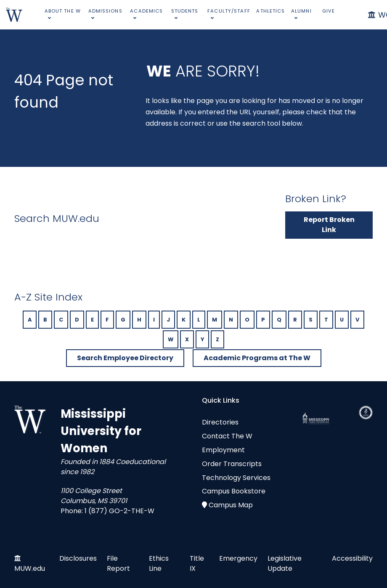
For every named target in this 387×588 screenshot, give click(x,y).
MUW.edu (30, 568)
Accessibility (352, 558)
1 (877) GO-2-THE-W (119, 511)
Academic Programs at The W (257, 358)
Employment (223, 450)
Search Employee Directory (125, 358)
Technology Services (236, 478)
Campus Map (231, 505)
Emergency (238, 558)
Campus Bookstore (234, 491)
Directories (220, 422)
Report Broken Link (329, 225)
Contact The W (227, 436)
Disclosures (78, 558)
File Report (118, 563)
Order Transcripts (232, 464)
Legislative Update (285, 563)
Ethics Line (159, 563)
